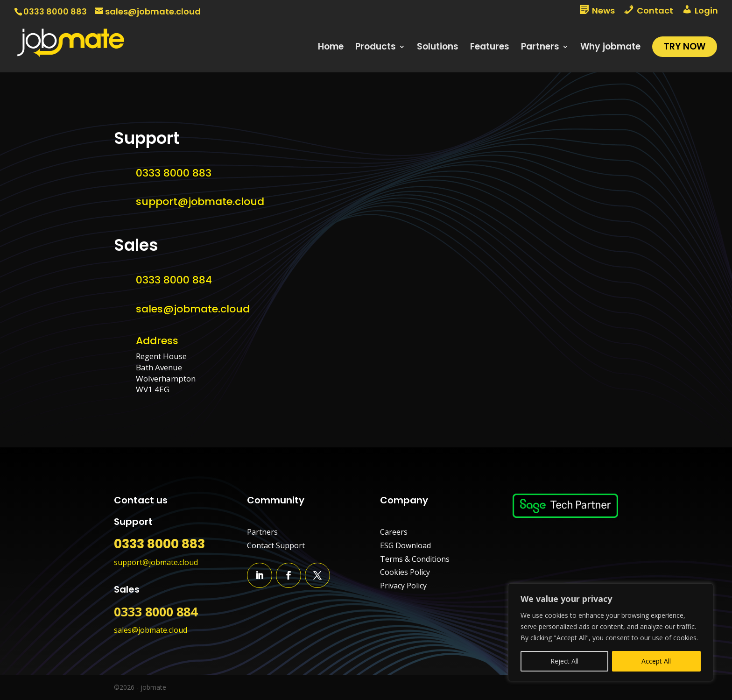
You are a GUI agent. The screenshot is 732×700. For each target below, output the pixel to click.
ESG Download (405, 545)
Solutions (438, 48)
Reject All (564, 661)
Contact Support (276, 545)
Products (376, 48)
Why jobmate (610, 48)
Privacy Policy (403, 586)
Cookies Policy (405, 572)
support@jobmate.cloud (200, 202)
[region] (611, 632)
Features (490, 48)
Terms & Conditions (415, 559)
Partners (540, 48)
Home (331, 48)
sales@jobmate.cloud (193, 309)
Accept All (656, 661)
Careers (394, 532)
